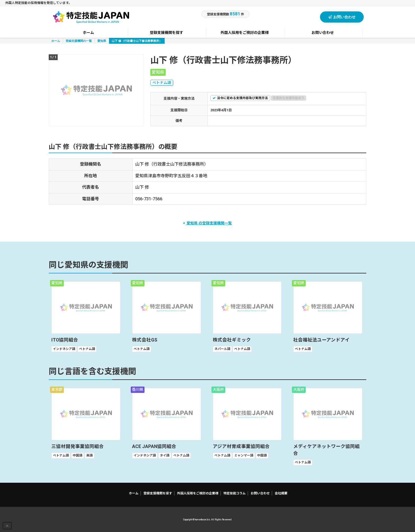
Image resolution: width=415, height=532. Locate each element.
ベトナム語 (162, 83)
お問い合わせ (342, 17)
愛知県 (102, 41)
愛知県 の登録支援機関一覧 (207, 223)
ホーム (56, 41)
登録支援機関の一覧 (79, 41)
